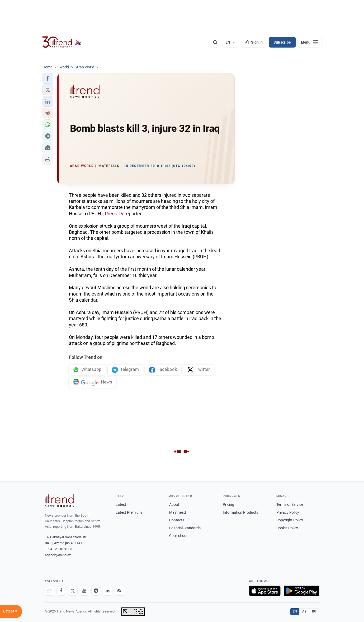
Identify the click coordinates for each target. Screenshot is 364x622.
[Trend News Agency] (60, 501)
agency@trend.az (58, 555)
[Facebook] (61, 591)
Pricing (228, 504)
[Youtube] (84, 591)
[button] (48, 78)
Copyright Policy (290, 520)
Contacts (177, 520)
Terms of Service (290, 504)
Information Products (240, 512)
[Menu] (310, 42)
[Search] (215, 42)
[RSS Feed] (119, 591)
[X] (73, 591)
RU (314, 611)
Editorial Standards (185, 528)
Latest (121, 504)
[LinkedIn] (108, 591)
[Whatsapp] (50, 591)
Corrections (179, 536)
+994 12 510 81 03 (58, 549)
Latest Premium (129, 512)
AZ (304, 611)
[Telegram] (96, 591)
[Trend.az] (62, 42)
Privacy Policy (288, 512)
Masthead (178, 512)
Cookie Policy (287, 528)
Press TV (114, 214)
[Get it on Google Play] (302, 591)
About (174, 504)
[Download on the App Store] (265, 591)
